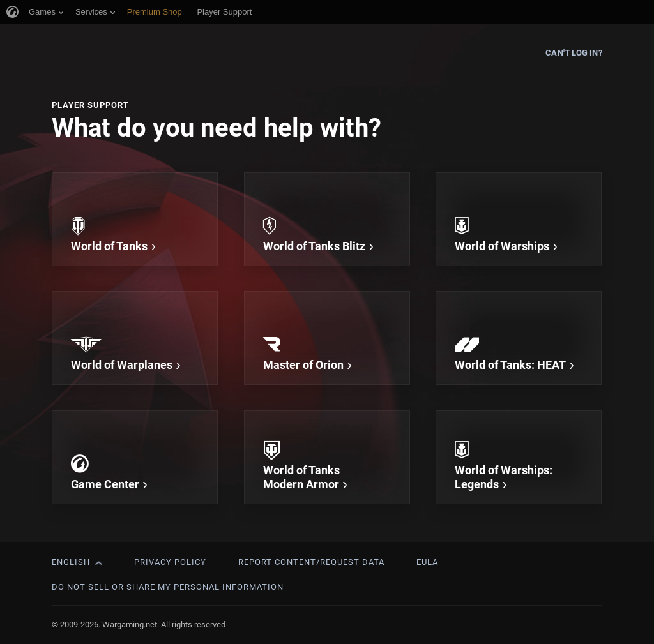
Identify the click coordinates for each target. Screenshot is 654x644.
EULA (427, 562)
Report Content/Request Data (311, 562)
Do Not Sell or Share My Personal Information (168, 587)
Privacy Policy (170, 562)
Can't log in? (574, 53)
